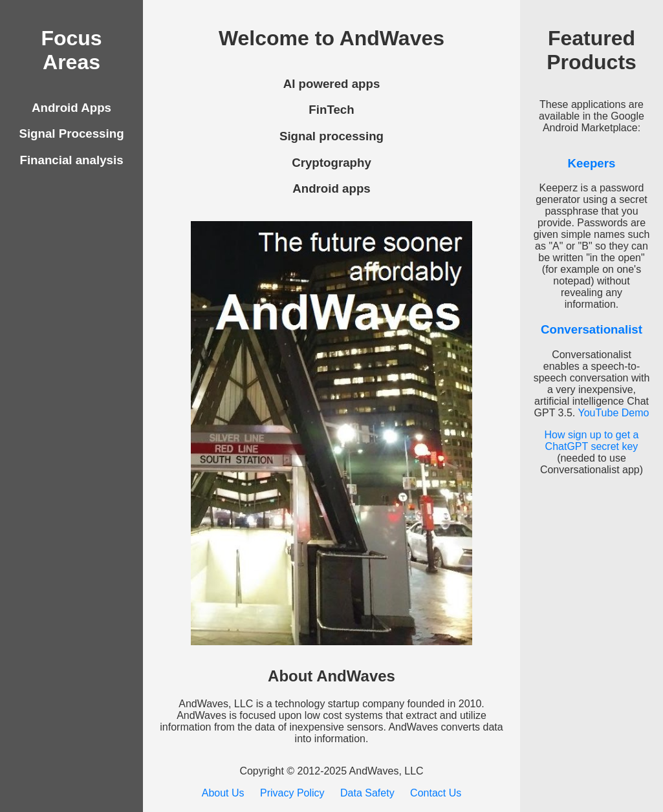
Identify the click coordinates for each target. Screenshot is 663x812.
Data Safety (367, 793)
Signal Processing (71, 134)
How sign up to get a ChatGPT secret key (592, 441)
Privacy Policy (292, 793)
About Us (223, 793)
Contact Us (436, 793)
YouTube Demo (613, 413)
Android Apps (71, 108)
